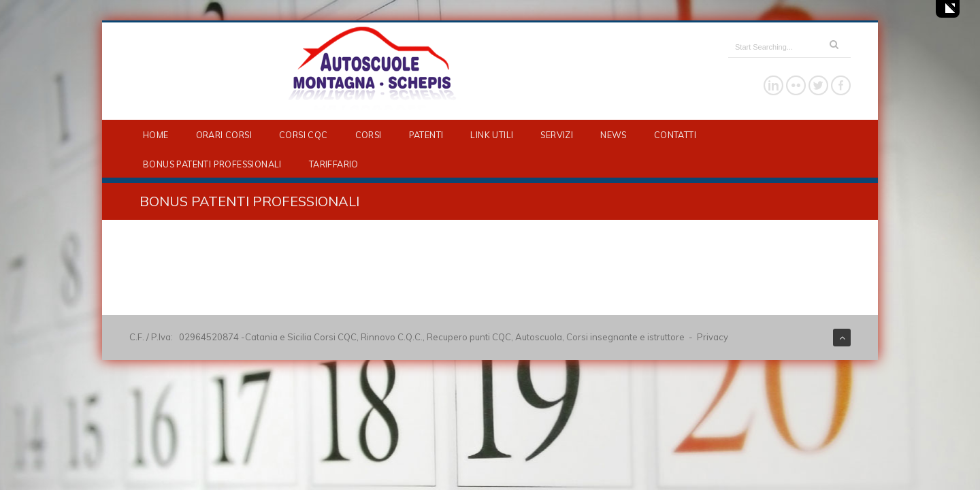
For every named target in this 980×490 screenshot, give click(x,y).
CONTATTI (675, 135)
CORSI (369, 135)
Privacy (713, 337)
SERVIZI (557, 135)
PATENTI (426, 135)
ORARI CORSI (224, 135)
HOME (156, 135)
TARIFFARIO (334, 164)
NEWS (614, 135)
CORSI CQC (304, 135)
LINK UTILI (492, 135)
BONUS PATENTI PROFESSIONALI (212, 164)
